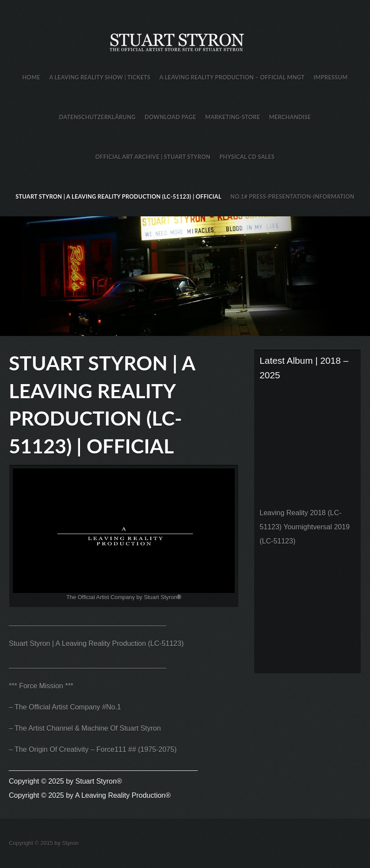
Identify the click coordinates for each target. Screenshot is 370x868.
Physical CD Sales (247, 157)
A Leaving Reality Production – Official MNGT (232, 77)
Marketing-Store (233, 117)
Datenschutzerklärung (97, 117)
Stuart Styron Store (185, 276)
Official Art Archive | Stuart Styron (153, 157)
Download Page (170, 117)
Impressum (331, 77)
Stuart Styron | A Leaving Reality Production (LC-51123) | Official (118, 196)
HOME (31, 77)
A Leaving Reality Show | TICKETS (100, 77)
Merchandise (290, 117)
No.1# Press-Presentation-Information (292, 196)
